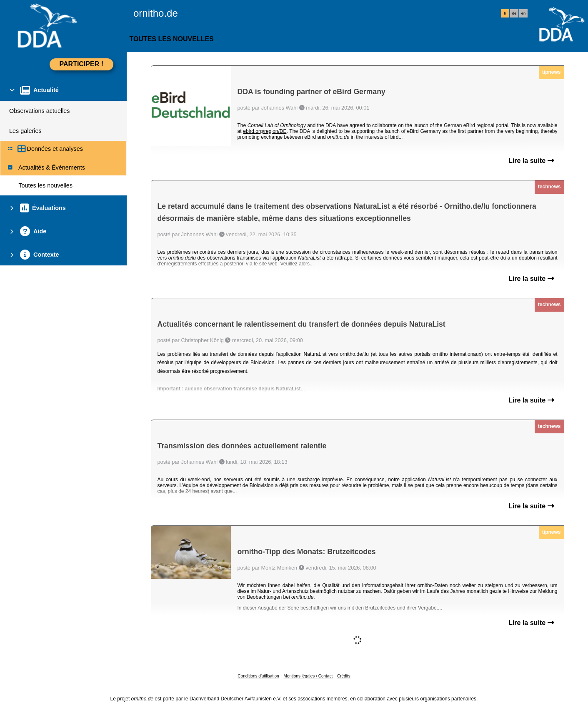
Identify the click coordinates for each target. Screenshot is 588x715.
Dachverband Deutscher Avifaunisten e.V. (236, 699)
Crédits (344, 676)
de (514, 13)
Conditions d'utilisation (258, 676)
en (523, 13)
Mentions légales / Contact (308, 676)
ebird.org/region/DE (265, 131)
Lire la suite (531, 161)
